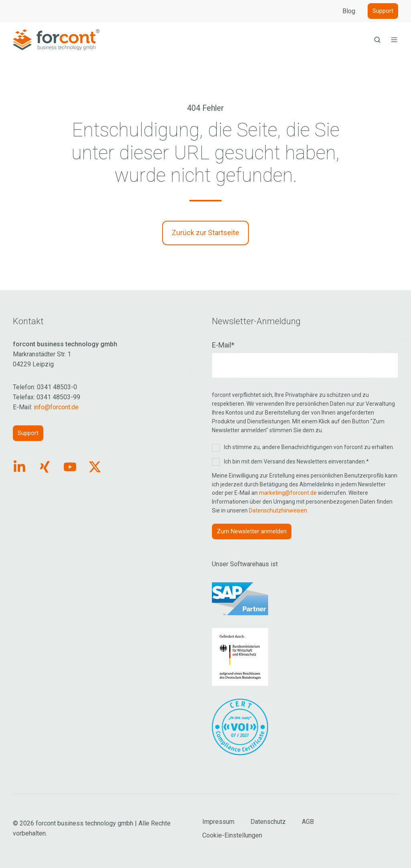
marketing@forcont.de (288, 493)
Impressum (218, 822)
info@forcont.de (56, 407)
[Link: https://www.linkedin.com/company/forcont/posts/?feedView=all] (19, 467)
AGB (308, 822)
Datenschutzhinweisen (278, 510)
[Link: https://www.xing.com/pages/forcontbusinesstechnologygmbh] (45, 467)
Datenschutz (268, 822)
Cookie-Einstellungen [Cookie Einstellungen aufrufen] (232, 835)
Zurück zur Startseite (205, 233)
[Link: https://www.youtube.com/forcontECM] (70, 467)
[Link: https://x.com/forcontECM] (95, 467)
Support (383, 11)
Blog (349, 11)
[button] (377, 40)
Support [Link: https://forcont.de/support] (28, 433)
